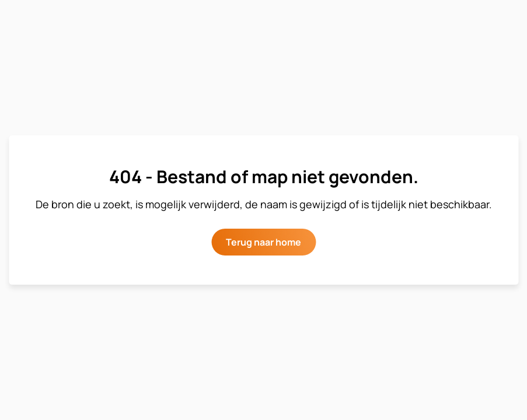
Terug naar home (263, 242)
